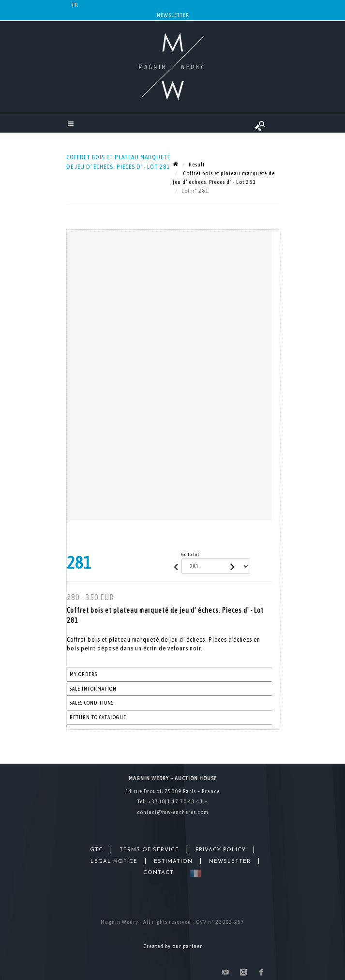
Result (197, 165)
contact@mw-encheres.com (173, 812)
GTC (97, 850)
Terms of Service (149, 850)
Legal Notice (114, 862)
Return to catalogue (98, 717)
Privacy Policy (221, 850)
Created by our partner (173, 946)
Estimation (173, 862)
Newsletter (173, 15)
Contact (158, 873)
